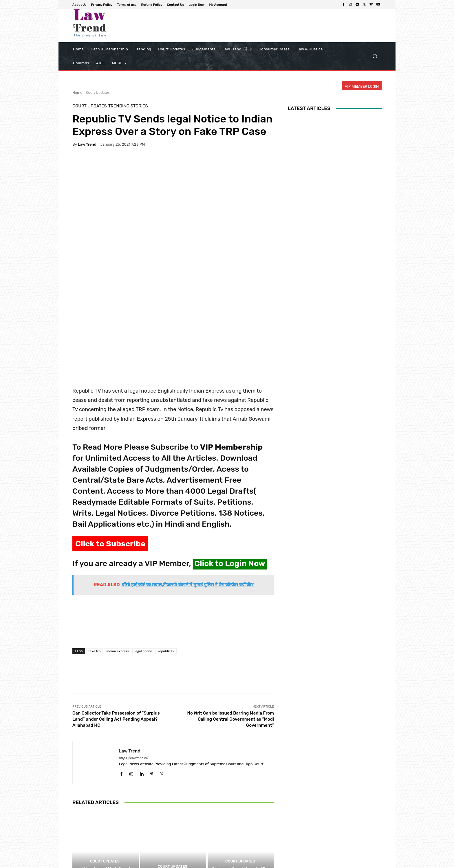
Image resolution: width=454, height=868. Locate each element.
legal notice (143, 601)
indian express (117, 601)
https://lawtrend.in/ (134, 708)
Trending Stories (128, 106)
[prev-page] (76, 850)
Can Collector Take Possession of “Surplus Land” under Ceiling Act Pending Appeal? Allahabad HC (116, 669)
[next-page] (85, 850)
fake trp (95, 601)
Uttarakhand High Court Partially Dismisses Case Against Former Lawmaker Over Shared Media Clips (106, 826)
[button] (375, 56)
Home (77, 93)
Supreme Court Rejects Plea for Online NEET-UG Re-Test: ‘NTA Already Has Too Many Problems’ (241, 826)
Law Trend (87, 144)
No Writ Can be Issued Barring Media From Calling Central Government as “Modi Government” (230, 669)
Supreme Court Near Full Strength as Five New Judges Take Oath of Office (173, 829)
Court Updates (98, 93)
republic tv (166, 601)
